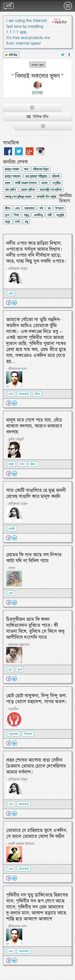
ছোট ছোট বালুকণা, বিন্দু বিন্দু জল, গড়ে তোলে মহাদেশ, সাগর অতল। (37, 699)
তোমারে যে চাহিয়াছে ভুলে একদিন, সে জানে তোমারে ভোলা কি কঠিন (37, 833)
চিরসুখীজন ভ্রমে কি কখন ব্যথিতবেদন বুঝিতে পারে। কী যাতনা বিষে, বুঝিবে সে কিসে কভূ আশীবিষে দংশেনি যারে (35, 628)
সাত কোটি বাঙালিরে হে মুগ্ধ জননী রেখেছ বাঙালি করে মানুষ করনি (36, 493)
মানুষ (7, 222)
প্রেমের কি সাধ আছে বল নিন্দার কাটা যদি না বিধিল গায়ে (34, 558)
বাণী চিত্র (11, 55)
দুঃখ (7, 215)
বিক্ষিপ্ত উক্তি (37, 117)
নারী (49, 215)
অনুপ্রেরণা (13, 734)
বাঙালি (12, 529)
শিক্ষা (16, 215)
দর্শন (17, 222)
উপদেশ (59, 208)
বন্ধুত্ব (26, 215)
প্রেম (17, 208)
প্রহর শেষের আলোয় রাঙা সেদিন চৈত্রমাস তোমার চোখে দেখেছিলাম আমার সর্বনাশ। (36, 766)
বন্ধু (26, 222)
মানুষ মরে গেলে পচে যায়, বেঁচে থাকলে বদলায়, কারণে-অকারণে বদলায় (34, 426)
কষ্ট (41, 208)
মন (49, 208)
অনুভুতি (60, 215)
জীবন (8, 208)
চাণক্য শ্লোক (38, 65)
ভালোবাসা (29, 208)
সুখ (10, 669)
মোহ (11, 293)
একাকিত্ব (38, 215)
